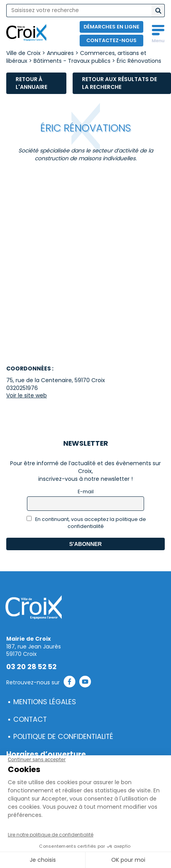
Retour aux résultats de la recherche (119, 83)
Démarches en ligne (111, 27)
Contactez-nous (111, 40)
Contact (30, 719)
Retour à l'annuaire (31, 83)
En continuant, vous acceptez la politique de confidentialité (86, 523)
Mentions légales (45, 702)
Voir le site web (27, 395)
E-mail (86, 492)
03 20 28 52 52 (31, 667)
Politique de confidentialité (63, 737)
